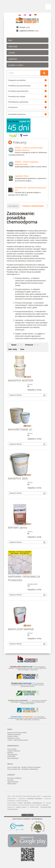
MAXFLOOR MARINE (21, 629)
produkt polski (32, 584)
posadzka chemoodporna (33, 206)
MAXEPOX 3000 (18, 479)
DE (35, 15)
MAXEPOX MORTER (21, 381)
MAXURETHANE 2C (20, 430)
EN (25, 15)
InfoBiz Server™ (22, 807)
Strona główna (13, 206)
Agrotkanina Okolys (22, 176)
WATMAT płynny (18, 528)
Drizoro (30, 384)
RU (30, 15)
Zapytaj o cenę (34, 390)
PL (20, 15)
